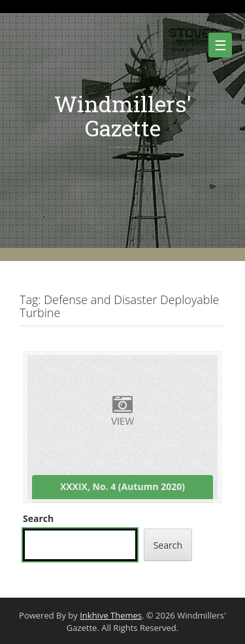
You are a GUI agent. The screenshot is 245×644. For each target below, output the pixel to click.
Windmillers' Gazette (123, 115)
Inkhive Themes (111, 615)
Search (38, 518)
